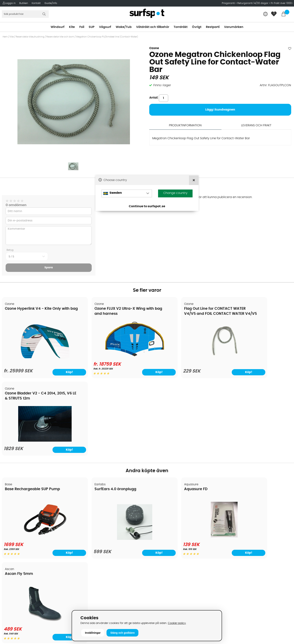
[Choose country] (127, 194)
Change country (175, 193)
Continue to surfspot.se (147, 206)
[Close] (194, 180)
